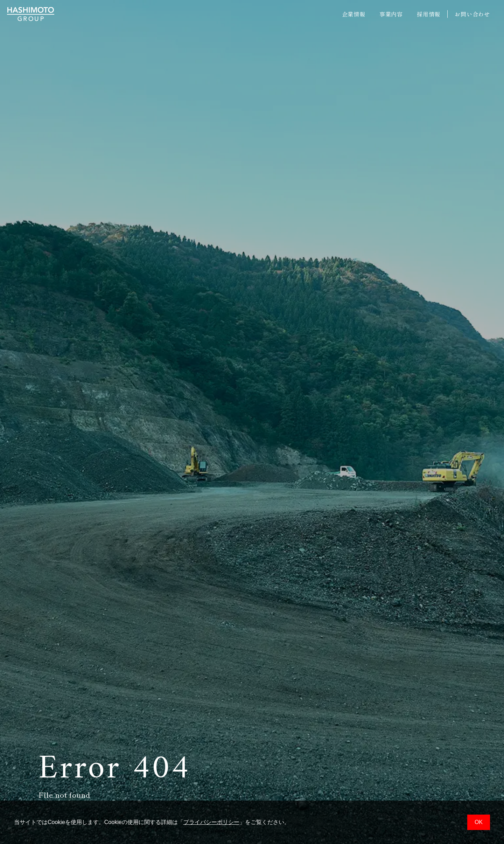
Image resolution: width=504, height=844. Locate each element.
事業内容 (391, 14)
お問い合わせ (472, 14)
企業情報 (354, 14)
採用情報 (429, 14)
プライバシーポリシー (211, 822)
